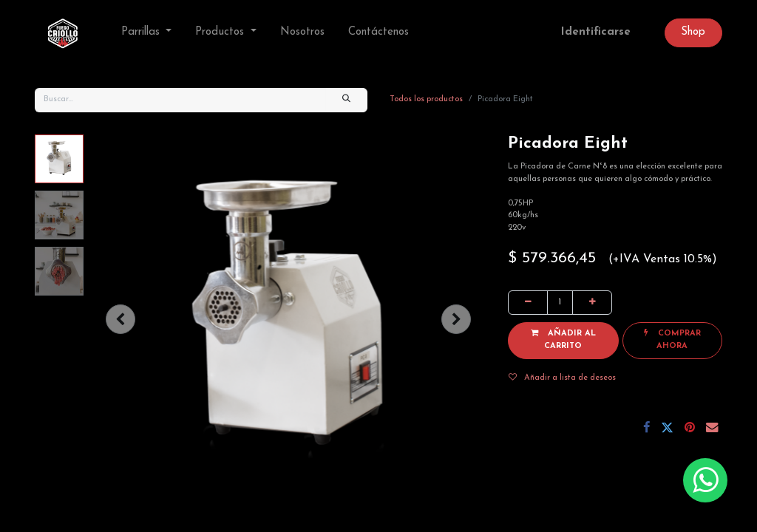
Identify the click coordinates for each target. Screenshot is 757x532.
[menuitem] (302, 33)
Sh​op (693, 32)
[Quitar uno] (528, 303)
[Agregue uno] (592, 303)
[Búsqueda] (347, 100)
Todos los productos (426, 99)
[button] (120, 319)
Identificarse (596, 32)
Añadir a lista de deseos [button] (562, 378)
